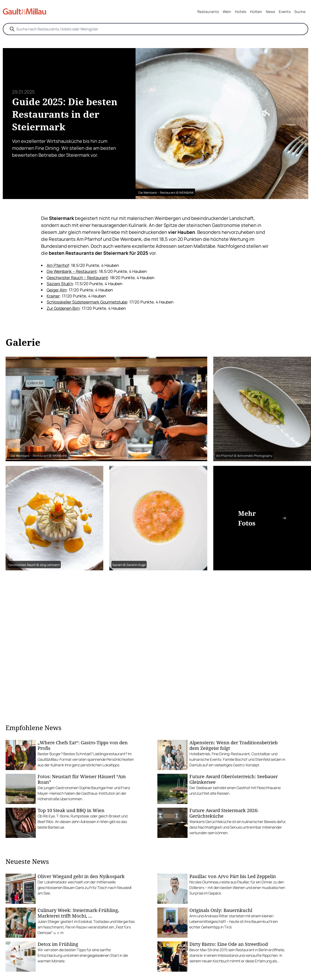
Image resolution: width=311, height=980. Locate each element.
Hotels (241, 12)
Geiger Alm (57, 290)
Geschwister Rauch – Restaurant (77, 278)
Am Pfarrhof (58, 265)
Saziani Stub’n (60, 284)
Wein (227, 12)
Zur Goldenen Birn (63, 308)
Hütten (256, 12)
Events (285, 12)
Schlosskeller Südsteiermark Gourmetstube (87, 302)
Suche (300, 12)
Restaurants (208, 12)
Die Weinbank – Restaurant (72, 271)
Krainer (53, 296)
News (270, 12)
